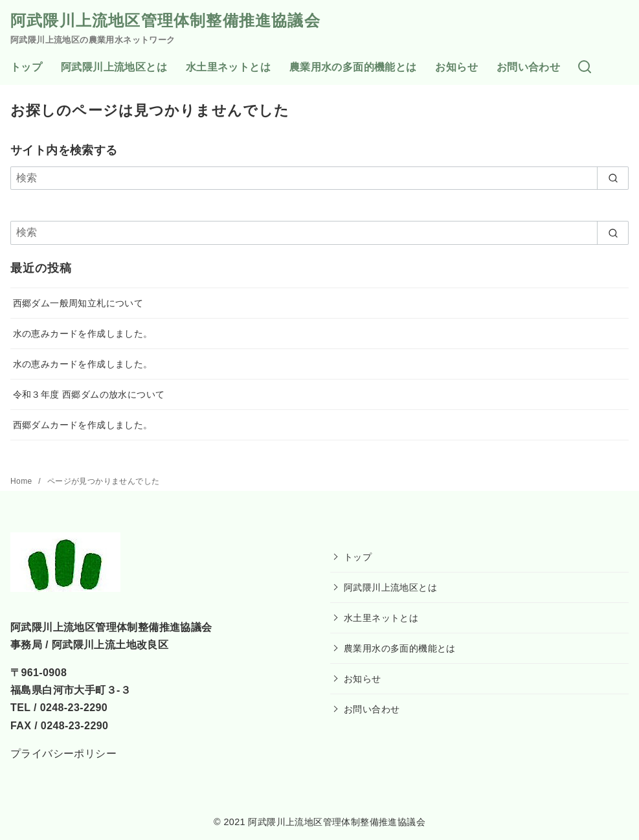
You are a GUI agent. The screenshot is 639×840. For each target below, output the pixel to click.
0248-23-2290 (74, 708)
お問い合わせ (528, 67)
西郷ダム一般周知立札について (78, 303)
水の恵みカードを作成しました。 (83, 334)
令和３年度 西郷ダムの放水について (89, 394)
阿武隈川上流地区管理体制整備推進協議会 (165, 20)
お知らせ (456, 67)
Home (22, 481)
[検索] (585, 68)
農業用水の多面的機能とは (353, 67)
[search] (613, 178)
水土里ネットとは (228, 67)
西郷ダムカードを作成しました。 (83, 425)
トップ (26, 67)
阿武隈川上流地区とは (114, 67)
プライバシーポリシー (63, 754)
